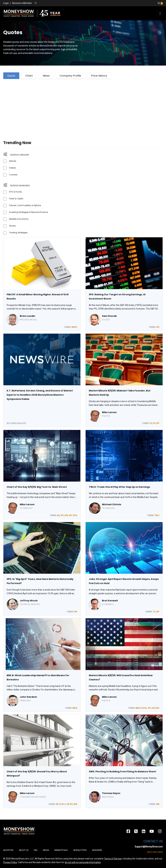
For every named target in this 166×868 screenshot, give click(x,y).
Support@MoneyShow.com (149, 847)
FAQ (36, 850)
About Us (24, 850)
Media (46, 850)
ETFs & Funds (15, 192)
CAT (57, 804)
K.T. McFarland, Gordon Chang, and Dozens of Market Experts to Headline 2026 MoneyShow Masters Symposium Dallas (40, 395)
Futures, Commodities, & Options (25, 205)
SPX (158, 327)
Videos (12, 168)
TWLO (157, 515)
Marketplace (61, 850)
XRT (70, 515)
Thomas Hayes (111, 793)
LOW (67, 804)
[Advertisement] (83, 106)
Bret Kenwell (110, 601)
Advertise (8, 850)
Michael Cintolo (112, 504)
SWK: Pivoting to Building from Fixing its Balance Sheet (122, 772)
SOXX (75, 515)
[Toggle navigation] (160, 13)
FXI (151, 423)
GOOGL (144, 708)
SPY (158, 423)
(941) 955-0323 (155, 852)
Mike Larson (109, 412)
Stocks (12, 226)
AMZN (138, 708)
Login (6, 3)
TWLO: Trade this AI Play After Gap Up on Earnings (119, 487)
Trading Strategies (18, 233)
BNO (157, 708)
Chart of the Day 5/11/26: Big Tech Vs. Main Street (37, 487)
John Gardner (29, 697)
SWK (158, 804)
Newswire (97, 850)
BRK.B (75, 708)
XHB (66, 515)
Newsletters (80, 850)
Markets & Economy (19, 219)
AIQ (58, 515)
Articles (13, 161)
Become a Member (22, 3)
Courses (13, 175)
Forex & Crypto (16, 199)
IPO (154, 423)
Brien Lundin (27, 316)
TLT (154, 612)
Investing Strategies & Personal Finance (29, 212)
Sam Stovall (109, 316)
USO (153, 708)
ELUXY (62, 804)
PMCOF (74, 327)
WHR (75, 804)
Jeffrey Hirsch (29, 601)
